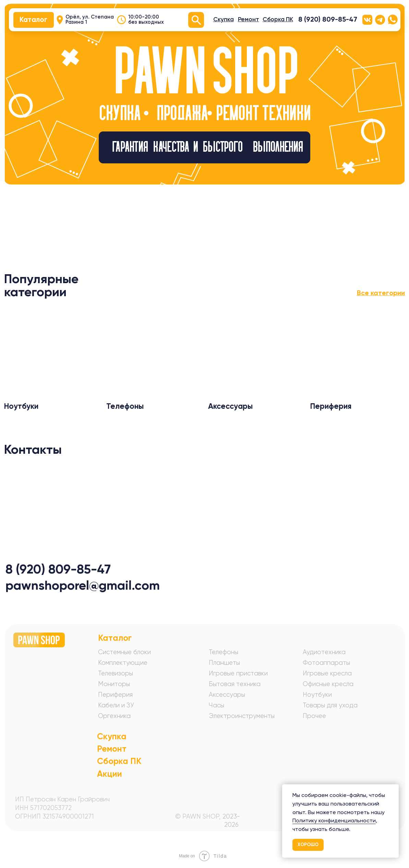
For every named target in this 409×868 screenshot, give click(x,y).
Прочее (314, 716)
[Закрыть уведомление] (394, 789)
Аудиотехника (324, 652)
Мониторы (114, 684)
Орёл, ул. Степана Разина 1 (90, 19)
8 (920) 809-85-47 (328, 19)
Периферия (115, 695)
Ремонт (112, 749)
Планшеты (224, 663)
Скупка (112, 736)
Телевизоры (116, 673)
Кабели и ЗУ (116, 705)
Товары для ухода (330, 705)
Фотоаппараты (326, 663)
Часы (216, 705)
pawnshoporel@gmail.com (83, 585)
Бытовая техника (235, 684)
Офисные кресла (328, 684)
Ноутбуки (317, 695)
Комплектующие (123, 663)
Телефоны (224, 652)
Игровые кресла (327, 673)
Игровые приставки (238, 673)
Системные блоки (124, 652)
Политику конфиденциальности (334, 820)
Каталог (115, 638)
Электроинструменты (242, 716)
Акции (110, 774)
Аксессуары (227, 695)
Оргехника (114, 716)
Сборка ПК (119, 761)
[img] (52, 351)
